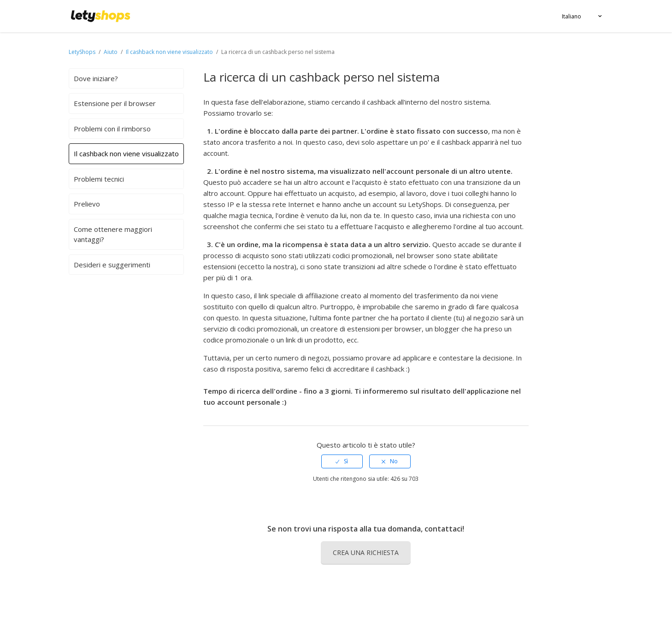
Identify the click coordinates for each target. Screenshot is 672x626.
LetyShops (82, 52)
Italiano (572, 16)
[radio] (342, 461)
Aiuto (111, 52)
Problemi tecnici (99, 179)
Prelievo (87, 204)
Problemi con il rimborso (112, 129)
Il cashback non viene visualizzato (170, 52)
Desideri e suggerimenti (112, 265)
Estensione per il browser (115, 103)
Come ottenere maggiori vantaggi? (113, 234)
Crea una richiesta (366, 552)
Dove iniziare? (96, 78)
